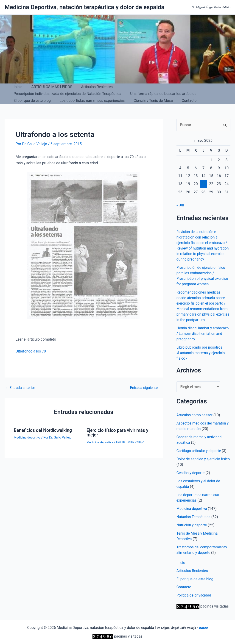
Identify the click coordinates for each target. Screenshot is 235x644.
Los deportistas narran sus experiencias (163, 94)
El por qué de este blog (105, 94)
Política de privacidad (194, 596)
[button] (228, 49)
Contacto (67, 101)
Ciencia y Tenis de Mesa (32, 101)
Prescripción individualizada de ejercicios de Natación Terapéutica (170, 87)
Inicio (17, 87)
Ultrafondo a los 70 (31, 351)
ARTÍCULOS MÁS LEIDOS (49, 87)
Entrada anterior (20, 388)
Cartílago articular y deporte (199, 451)
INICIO (204, 628)
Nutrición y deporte (192, 525)
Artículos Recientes (93, 87)
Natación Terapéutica (194, 517)
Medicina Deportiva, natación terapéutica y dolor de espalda (84, 7)
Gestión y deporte (191, 473)
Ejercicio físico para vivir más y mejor (118, 432)
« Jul (180, 205)
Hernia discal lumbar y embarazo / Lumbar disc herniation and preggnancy (203, 334)
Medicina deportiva (27, 437)
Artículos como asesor (195, 415)
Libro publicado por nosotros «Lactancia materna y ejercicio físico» (201, 353)
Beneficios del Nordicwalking (43, 430)
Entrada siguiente (146, 388)
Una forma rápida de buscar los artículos (46, 94)
